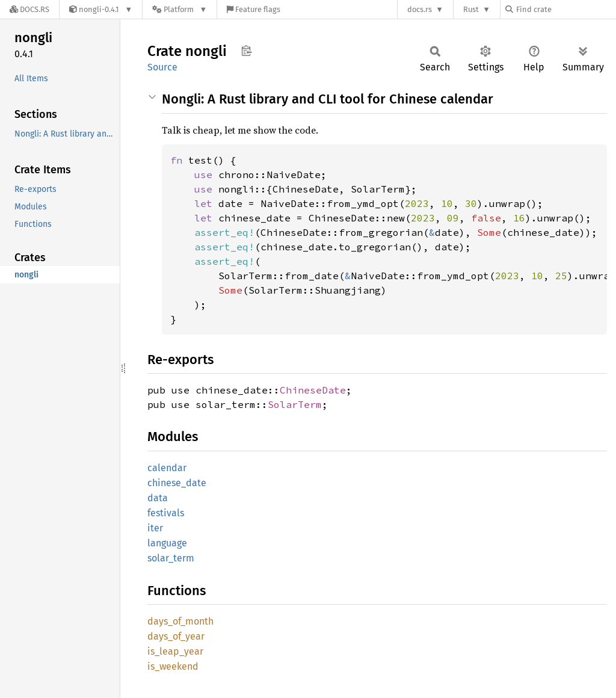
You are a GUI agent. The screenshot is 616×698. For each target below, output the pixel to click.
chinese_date (177, 483)
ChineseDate (313, 390)
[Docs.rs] (29, 9)
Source (162, 67)
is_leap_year (175, 651)
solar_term (171, 558)
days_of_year (176, 636)
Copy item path (246, 51)
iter (155, 528)
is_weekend (173, 666)
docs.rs (420, 9)
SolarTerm (295, 404)
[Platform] (180, 9)
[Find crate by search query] (565, 9)
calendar (167, 468)
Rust (471, 9)
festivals (166, 513)
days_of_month (180, 621)
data (158, 498)
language (167, 543)
